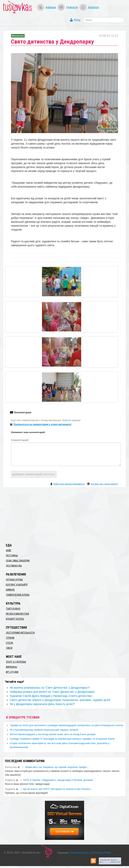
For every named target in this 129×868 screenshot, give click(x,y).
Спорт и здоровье (16, 662)
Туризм (10, 638)
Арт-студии (12, 672)
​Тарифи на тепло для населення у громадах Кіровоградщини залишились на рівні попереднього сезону (66, 725)
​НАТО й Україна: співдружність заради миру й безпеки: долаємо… (59, 780)
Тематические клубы (18, 595)
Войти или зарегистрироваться (69, 484)
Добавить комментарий (34, 474)
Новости (72, 7)
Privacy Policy (102, 853)
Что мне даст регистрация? (104, 484)
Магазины (11, 667)
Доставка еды (14, 566)
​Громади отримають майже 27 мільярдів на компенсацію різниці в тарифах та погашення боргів (62, 739)
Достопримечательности (20, 633)
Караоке (10, 590)
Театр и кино (13, 609)
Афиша (51, 7)
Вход (77, 20)
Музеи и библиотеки (17, 614)
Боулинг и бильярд (17, 585)
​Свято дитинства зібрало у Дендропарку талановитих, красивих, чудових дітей (60, 700)
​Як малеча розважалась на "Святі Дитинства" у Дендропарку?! (50, 688)
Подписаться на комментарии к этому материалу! (42, 424)
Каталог (94, 7)
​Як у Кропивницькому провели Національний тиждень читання (44, 730)
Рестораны (12, 556)
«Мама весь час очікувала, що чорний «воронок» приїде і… (57, 767)
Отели (9, 643)
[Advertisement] (64, 515)
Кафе (9, 550)
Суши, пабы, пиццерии (18, 561)
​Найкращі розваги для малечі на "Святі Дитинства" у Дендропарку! (52, 692)
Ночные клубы (14, 580)
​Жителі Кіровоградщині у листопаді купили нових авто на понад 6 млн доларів (53, 734)
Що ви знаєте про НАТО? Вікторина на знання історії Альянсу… (58, 789)
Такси (9, 648)
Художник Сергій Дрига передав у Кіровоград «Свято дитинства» (51, 696)
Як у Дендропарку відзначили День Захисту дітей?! (42, 704)
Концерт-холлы (15, 619)
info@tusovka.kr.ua (81, 853)
